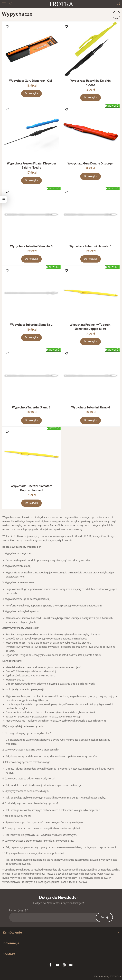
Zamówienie (61, 933)
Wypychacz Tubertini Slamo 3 (31, 408)
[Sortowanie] (116, 15)
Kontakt (9, 954)
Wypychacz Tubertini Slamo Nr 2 (31, 325)
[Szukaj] (11, 4)
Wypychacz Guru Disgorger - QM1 (31, 81)
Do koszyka (31, 94)
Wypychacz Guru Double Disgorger (91, 164)
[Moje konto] (119, 4)
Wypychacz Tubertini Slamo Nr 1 (91, 246)
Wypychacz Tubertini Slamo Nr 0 (31, 246)
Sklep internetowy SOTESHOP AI (108, 977)
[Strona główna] (61, 4)
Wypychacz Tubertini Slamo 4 (91, 408)
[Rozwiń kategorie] (4, 4)
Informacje (61, 943)
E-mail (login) (18, 910)
